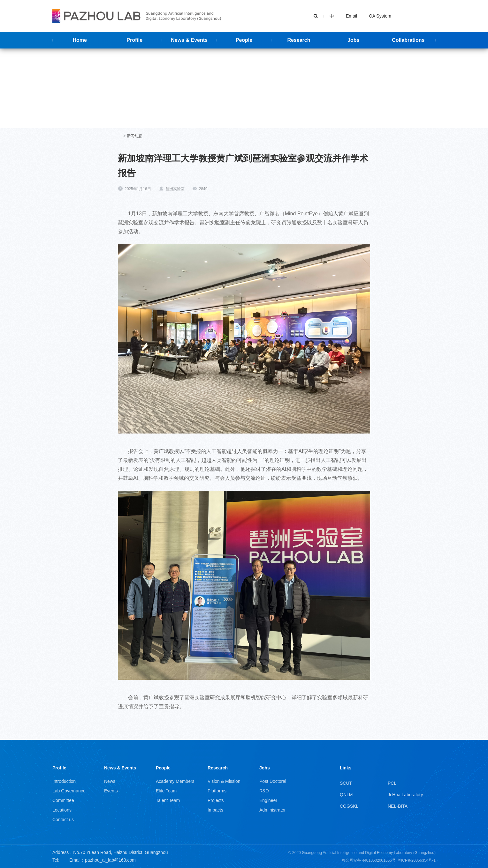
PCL (392, 783)
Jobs (265, 768)
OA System (380, 16)
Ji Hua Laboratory (405, 795)
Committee (63, 800)
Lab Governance (69, 791)
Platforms (217, 791)
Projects (216, 800)
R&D (264, 791)
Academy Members (175, 781)
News (110, 781)
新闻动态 (134, 136)
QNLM (346, 795)
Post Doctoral (273, 781)
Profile (59, 768)
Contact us (63, 820)
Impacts (215, 810)
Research (218, 768)
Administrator (272, 810)
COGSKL (349, 806)
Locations (62, 810)
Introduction (64, 781)
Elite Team (166, 791)
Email (351, 16)
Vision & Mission (224, 781)
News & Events (120, 768)
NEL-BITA (398, 806)
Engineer (268, 800)
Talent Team (168, 800)
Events (111, 791)
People (163, 768)
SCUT (346, 783)
